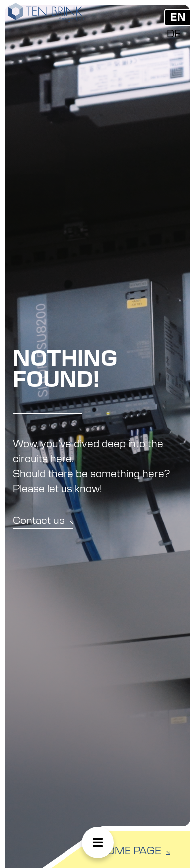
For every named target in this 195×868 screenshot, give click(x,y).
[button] (98, 842)
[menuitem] (178, 18)
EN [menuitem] (178, 18)
